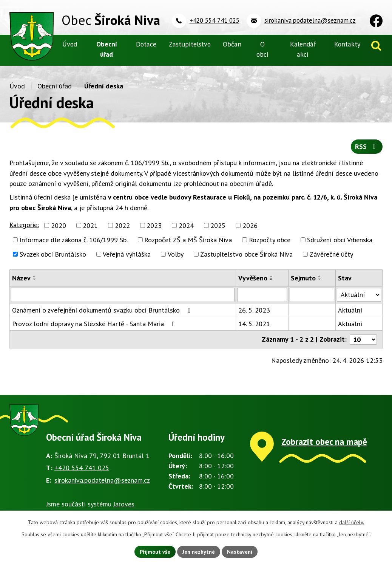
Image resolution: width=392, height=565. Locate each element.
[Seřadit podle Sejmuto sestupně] (320, 279)
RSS (367, 147)
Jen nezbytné (199, 551)
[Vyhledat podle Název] (123, 295)
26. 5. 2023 (254, 310)
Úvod (17, 86)
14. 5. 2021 (254, 324)
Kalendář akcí (303, 49)
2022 (122, 225)
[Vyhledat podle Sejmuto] (312, 295)
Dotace (146, 44)
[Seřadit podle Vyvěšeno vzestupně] (272, 276)
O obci (262, 49)
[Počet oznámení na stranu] (363, 339)
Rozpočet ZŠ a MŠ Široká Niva (188, 240)
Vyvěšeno (253, 278)
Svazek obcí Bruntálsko (53, 254)
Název (21, 278)
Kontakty (347, 44)
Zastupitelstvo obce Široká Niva (246, 254)
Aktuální (350, 310)
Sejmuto (303, 278)
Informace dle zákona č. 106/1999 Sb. (74, 240)
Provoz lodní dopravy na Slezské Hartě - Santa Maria (95, 324)
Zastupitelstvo (190, 44)
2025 (218, 225)
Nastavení (240, 551)
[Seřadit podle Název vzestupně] (35, 276)
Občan (232, 44)
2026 (250, 225)
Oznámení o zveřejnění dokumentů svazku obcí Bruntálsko (103, 310)
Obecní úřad (55, 86)
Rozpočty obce (270, 240)
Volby (176, 254)
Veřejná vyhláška (127, 254)
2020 (59, 225)
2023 (154, 225)
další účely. (352, 522)
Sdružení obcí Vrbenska (340, 240)
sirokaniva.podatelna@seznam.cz (102, 480)
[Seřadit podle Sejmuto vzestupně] (320, 276)
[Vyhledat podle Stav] (359, 294)
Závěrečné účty (331, 254)
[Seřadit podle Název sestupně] (35, 279)
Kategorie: (24, 225)
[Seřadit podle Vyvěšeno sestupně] (272, 279)
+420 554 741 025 (82, 468)
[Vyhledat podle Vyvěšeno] (262, 295)
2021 (90, 225)
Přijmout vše (155, 551)
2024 (186, 225)
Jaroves (124, 504)
